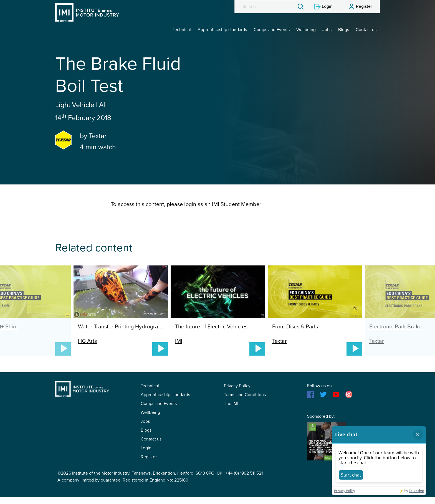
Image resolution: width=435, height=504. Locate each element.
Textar (98, 136)
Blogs (344, 30)
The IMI (231, 404)
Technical (182, 30)
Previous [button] (36, 298)
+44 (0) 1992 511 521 (244, 473)
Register (149, 457)
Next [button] (399, 298)
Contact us (366, 30)
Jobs (327, 30)
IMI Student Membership (87, 12)
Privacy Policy (237, 386)
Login (146, 448)
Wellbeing (306, 30)
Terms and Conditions (245, 395)
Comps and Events (272, 30)
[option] (218, 311)
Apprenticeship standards (222, 30)
